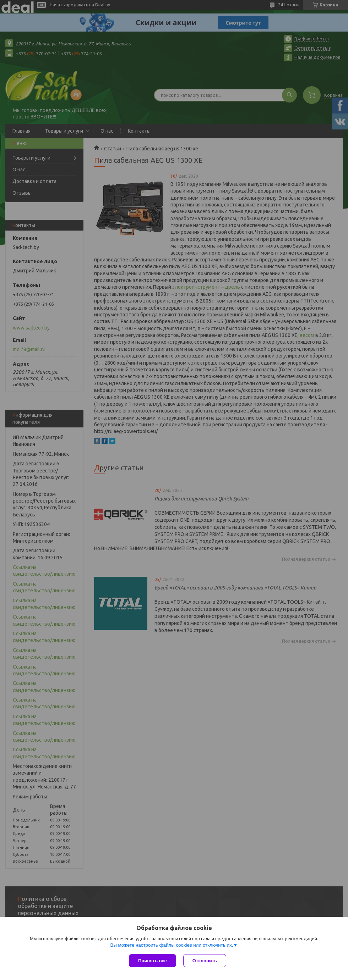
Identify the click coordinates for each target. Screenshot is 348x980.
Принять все (153, 961)
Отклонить (205, 961)
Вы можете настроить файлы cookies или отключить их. (172, 945)
